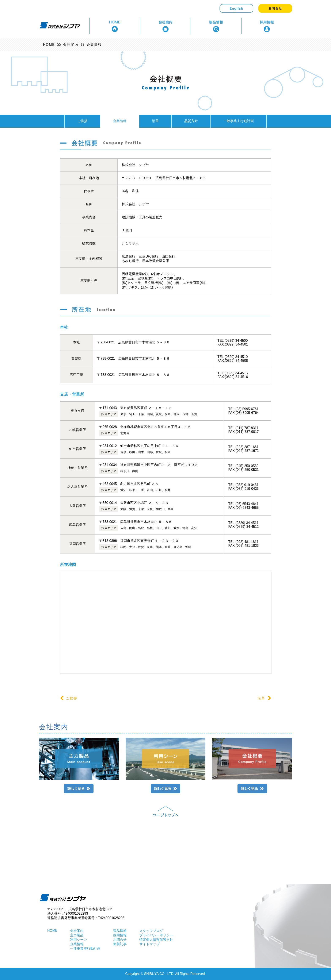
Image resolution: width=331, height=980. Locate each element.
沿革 (155, 121)
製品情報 (120, 931)
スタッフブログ (151, 931)
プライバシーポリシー (156, 935)
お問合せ (120, 940)
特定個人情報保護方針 (156, 940)
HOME (49, 45)
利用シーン (79, 940)
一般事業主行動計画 (239, 121)
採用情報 (120, 935)
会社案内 (71, 45)
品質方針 (191, 121)
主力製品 (77, 935)
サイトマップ (149, 944)
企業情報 (94, 45)
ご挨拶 (82, 121)
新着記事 (120, 944)
